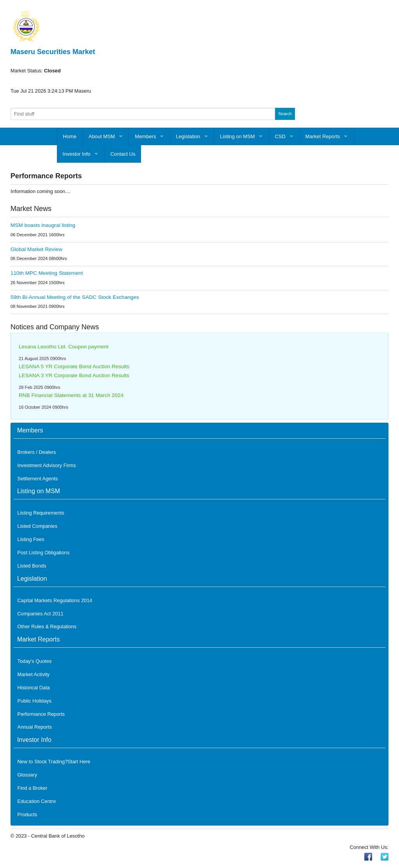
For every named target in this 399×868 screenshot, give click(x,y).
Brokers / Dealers (37, 452)
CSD (280, 136)
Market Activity (34, 674)
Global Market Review (36, 249)
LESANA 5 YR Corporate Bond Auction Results (74, 366)
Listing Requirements (41, 513)
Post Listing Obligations (44, 553)
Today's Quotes (35, 661)
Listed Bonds (32, 566)
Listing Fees (31, 539)
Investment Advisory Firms (47, 465)
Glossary (27, 775)
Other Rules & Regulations (47, 626)
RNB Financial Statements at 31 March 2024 (71, 395)
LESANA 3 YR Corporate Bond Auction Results (74, 375)
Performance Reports (41, 714)
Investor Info (77, 154)
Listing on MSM (238, 136)
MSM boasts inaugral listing (43, 225)
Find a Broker (33, 788)
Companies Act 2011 (41, 614)
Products (27, 814)
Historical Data (34, 688)
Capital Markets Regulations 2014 (55, 600)
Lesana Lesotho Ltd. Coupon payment (64, 347)
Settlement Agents (38, 479)
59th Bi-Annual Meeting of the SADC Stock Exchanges (75, 297)
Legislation (188, 136)
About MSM (102, 136)
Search (285, 114)
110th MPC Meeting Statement (47, 273)
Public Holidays (35, 701)
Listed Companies (37, 526)
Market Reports (323, 136)
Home (70, 136)
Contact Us (123, 154)
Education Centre (37, 801)
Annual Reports (35, 727)
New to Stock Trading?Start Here (54, 762)
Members (145, 136)
